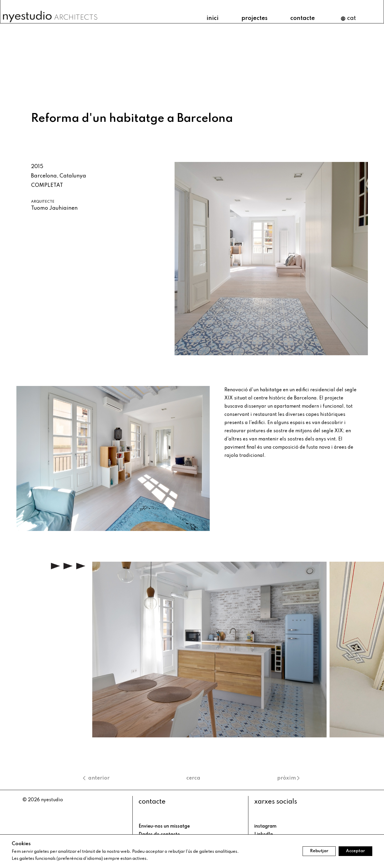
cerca (193, 778)
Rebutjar (319, 851)
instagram (265, 826)
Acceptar (355, 851)
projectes (254, 18)
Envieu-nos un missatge (164, 826)
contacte (303, 18)
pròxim (289, 778)
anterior (96, 778)
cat (348, 19)
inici (213, 18)
